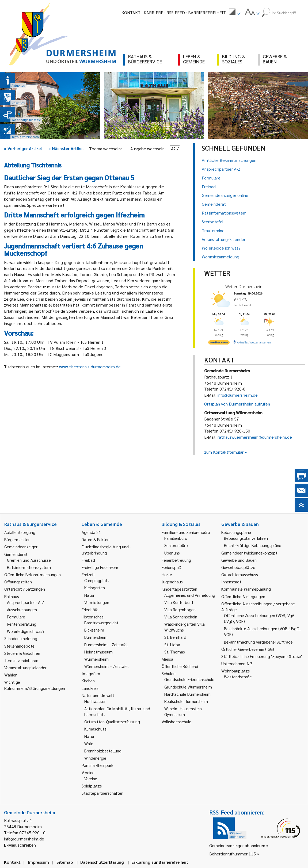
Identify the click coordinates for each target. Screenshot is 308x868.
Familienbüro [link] (176, 538)
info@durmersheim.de (238, 395)
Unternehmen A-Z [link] (237, 664)
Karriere (153, 12)
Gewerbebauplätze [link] (238, 567)
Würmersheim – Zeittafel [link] (107, 666)
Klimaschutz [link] (95, 729)
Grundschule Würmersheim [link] (188, 687)
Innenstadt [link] (231, 582)
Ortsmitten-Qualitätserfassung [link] (112, 722)
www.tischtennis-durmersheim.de (90, 367)
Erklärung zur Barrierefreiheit (160, 862)
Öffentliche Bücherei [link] (180, 666)
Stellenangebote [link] (19, 646)
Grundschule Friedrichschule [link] (189, 679)
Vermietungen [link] (97, 602)
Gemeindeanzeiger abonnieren (237, 845)
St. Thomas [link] (175, 652)
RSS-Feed (176, 12)
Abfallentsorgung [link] (20, 532)
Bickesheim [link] (94, 630)
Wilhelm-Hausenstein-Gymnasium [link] (184, 711)
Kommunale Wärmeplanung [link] (246, 589)
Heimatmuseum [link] (98, 652)
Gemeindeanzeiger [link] (21, 547)
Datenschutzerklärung (102, 862)
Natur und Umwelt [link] (98, 695)
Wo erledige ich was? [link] (26, 631)
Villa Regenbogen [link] (180, 609)
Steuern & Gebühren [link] (22, 653)
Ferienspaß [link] (171, 567)
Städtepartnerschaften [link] (102, 793)
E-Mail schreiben (20, 845)
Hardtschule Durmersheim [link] (187, 694)
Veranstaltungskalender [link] (25, 668)
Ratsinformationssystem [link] (29, 567)
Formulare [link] (16, 617)
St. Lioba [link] (172, 645)
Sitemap (65, 862)
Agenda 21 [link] (91, 532)
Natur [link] (89, 595)
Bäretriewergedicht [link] (101, 623)
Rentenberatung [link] (22, 624)
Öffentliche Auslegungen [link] (243, 596)
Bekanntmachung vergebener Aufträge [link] (258, 642)
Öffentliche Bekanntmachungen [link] (33, 574)
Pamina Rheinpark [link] (97, 765)
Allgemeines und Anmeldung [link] (190, 595)
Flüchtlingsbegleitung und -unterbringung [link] (106, 550)
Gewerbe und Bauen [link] (239, 560)
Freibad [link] (88, 560)
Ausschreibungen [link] (22, 609)
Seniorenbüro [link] (176, 545)
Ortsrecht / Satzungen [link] (25, 589)
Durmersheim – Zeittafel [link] (106, 645)
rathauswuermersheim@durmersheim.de (255, 437)
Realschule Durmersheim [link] (186, 701)
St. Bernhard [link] (175, 637)
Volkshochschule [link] (176, 722)
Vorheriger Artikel (23, 148)
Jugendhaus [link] (172, 582)
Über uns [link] (172, 553)
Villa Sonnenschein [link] (181, 617)
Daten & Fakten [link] (96, 539)
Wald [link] (89, 743)
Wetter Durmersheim (244, 286)
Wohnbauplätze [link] (236, 671)
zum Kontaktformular (224, 452)
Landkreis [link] (90, 688)
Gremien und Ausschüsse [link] (29, 560)
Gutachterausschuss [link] (240, 574)
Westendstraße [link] (238, 677)
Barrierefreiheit (207, 12)
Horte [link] (167, 574)
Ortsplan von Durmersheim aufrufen (237, 404)
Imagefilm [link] (91, 673)
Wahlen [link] (11, 675)
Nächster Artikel (66, 148)
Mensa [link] (167, 659)
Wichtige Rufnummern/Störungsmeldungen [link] (35, 685)
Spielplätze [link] (92, 786)
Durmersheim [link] (96, 637)
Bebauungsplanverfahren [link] (246, 538)
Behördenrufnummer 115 (233, 854)
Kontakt (131, 12)
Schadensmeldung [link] (21, 638)
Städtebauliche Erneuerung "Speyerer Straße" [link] (262, 656)
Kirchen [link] (88, 681)
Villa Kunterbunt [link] (179, 602)
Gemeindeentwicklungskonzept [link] (249, 553)
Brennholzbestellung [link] (103, 751)
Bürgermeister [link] (17, 539)
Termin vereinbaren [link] (21, 660)
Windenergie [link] (95, 758)
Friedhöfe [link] (90, 609)
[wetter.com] (219, 343)
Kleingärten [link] (95, 588)
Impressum (39, 862)
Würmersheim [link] (96, 659)
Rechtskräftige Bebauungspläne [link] (253, 545)
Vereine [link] (91, 779)
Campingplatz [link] (97, 580)
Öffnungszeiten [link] (18, 582)
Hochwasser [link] (95, 701)
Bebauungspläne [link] (236, 532)
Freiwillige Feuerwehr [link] (100, 567)
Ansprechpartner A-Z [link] (26, 602)
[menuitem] (235, 13)
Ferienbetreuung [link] (176, 560)
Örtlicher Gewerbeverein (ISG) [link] (248, 649)
